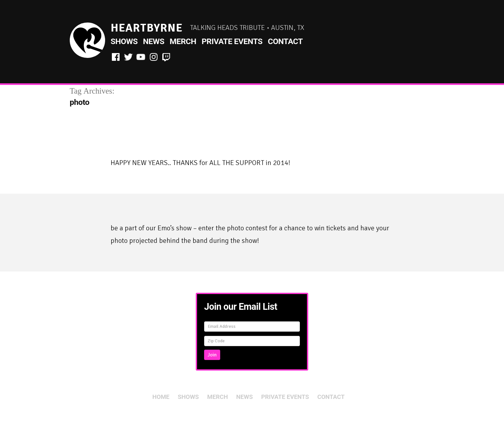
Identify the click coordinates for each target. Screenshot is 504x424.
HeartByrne (147, 28)
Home (161, 397)
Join (212, 355)
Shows (124, 41)
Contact (285, 41)
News (154, 41)
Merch (183, 41)
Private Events (232, 41)
